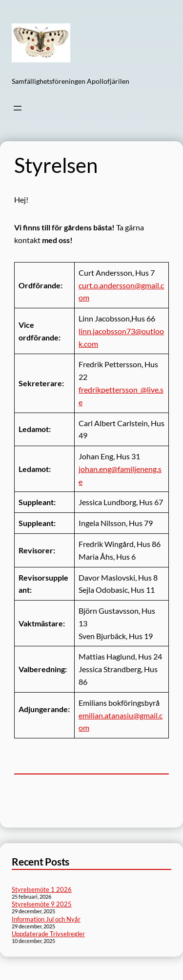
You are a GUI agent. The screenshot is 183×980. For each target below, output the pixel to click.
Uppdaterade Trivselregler (48, 934)
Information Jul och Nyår (46, 919)
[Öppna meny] (18, 108)
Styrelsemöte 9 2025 (42, 904)
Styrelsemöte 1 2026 (42, 889)
